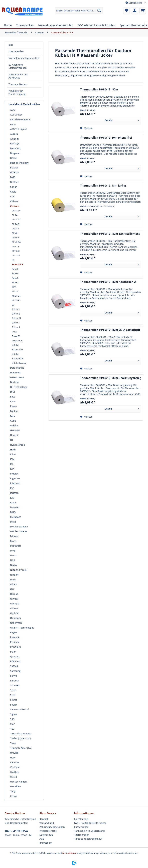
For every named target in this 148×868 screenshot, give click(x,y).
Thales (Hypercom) (20, 738)
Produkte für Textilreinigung (17, 92)
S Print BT (16, 318)
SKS (12, 719)
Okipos (14, 594)
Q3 (13, 305)
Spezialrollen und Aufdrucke (18, 76)
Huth (13, 450)
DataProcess (17, 377)
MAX (14, 287)
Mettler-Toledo (18, 531)
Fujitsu (14, 411)
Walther (15, 772)
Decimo (14, 382)
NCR (13, 560)
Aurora (14, 134)
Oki (12, 589)
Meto (13, 522)
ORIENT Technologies (22, 628)
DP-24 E (15, 224)
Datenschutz (46, 835)
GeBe (13, 421)
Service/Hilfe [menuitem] (134, 3)
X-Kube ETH (17, 359)
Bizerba (14, 172)
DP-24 (15, 215)
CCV (12, 196)
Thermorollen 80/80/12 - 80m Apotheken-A (108, 282)
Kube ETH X (17, 264)
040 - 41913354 (16, 831)
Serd (13, 695)
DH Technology (18, 387)
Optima (14, 613)
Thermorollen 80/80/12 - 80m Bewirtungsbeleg (111, 378)
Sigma (14, 714)
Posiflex (15, 642)
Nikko (13, 565)
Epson (14, 406)
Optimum (15, 618)
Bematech (16, 148)
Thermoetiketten (18, 84)
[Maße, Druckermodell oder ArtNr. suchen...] (79, 10)
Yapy (13, 791)
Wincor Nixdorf (19, 782)
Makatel (15, 507)
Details (122, 120)
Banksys (15, 143)
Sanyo (13, 676)
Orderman (16, 623)
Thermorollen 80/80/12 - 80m (99, 90)
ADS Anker (16, 115)
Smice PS (16, 336)
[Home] (8, 25)
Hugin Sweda (17, 445)
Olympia (15, 604)
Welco (13, 777)
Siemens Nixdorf (19, 709)
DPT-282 (16, 256)
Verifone (15, 767)
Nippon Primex (19, 570)
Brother (14, 182)
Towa (13, 743)
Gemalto (15, 430)
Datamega (16, 373)
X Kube (15, 345)
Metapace (16, 517)
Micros (14, 536)
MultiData (16, 546)
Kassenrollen (81, 827)
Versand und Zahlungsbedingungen (52, 825)
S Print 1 (16, 309)
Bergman (15, 153)
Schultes (15, 685)
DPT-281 (16, 251)
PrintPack (16, 647)
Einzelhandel (81, 819)
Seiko (13, 690)
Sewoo (14, 700)
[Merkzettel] (126, 10)
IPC (12, 488)
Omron (14, 608)
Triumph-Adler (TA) (21, 748)
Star (12, 724)
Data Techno (17, 368)
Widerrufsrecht (48, 831)
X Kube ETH (17, 350)
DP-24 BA (16, 220)
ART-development (20, 119)
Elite (13, 397)
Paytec (14, 632)
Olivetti (14, 599)
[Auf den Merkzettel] (86, 128)
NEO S (15, 291)
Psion (13, 652)
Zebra (13, 796)
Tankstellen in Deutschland (89, 831)
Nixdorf (14, 575)
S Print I (16, 323)
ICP (12, 469)
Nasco (14, 555)
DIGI (12, 392)
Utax (13, 758)
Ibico (13, 454)
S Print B (16, 314)
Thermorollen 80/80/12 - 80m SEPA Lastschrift (110, 330)
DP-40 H (16, 238)
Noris (13, 579)
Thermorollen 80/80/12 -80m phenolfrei (106, 138)
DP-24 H (16, 229)
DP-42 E (15, 247)
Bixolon (14, 168)
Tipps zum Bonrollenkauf (88, 839)
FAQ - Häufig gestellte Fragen (90, 823)
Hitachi (14, 435)
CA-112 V (16, 211)
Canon (14, 187)
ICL (12, 464)
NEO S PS (16, 300)
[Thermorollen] (25, 25)
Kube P (15, 273)
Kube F (15, 269)
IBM (12, 459)
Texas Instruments (21, 733)
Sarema (14, 681)
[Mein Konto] (135, 10)
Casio (13, 192)
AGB (42, 839)
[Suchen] (99, 10)
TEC (12, 729)
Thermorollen (16, 51)
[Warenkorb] (143, 10)
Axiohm (14, 139)
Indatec (14, 474)
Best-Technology (19, 163)
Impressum (46, 843)
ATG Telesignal (18, 129)
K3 (13, 260)
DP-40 (15, 233)
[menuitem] (79, 10)
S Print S (16, 327)
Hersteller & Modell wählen (24, 104)
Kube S (15, 278)
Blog (11, 45)
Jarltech (14, 493)
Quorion (15, 656)
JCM (12, 498)
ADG (13, 110)
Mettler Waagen (19, 527)
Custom (15, 206)
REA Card (15, 661)
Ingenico (15, 478)
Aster (13, 124)
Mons (13, 541)
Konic (13, 502)
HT (12, 440)
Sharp (13, 705)
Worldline (16, 786)
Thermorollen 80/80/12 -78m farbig (103, 186)
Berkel (14, 158)
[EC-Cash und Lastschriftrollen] (96, 25)
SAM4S (14, 666)
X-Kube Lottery (19, 363)
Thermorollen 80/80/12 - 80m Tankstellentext (110, 234)
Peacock (15, 637)
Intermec (15, 483)
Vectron (14, 762)
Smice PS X (17, 341)
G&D (13, 416)
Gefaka (14, 425)
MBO (13, 512)
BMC (13, 177)
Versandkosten (69, 853)
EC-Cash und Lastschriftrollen (18, 66)
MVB (13, 551)
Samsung (15, 671)
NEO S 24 (16, 296)
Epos (13, 401)
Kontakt (44, 819)
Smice (15, 332)
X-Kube (15, 354)
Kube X (15, 282)
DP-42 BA (16, 242)
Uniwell (14, 753)
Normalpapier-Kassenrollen (24, 58)
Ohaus (14, 584)
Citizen (14, 201)
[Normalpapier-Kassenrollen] (56, 25)
